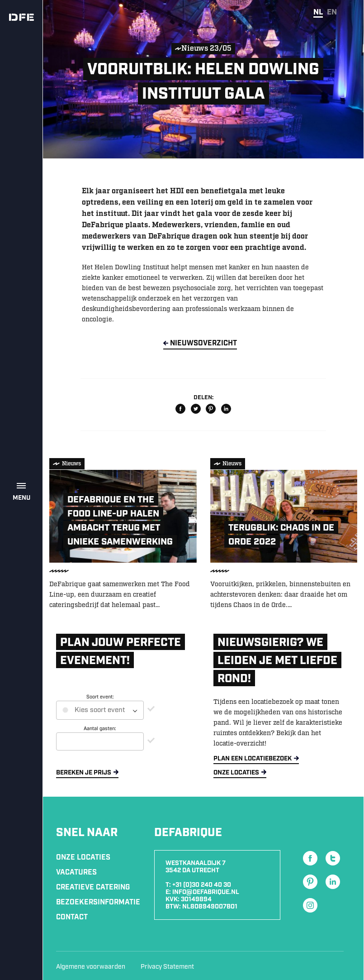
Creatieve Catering (93, 887)
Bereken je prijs (84, 773)
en (332, 12)
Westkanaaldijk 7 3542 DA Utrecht (196, 867)
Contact (72, 917)
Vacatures (76, 872)
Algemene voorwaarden (91, 967)
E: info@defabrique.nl (202, 892)
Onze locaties (236, 773)
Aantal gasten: (100, 729)
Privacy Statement (167, 967)
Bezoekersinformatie (98, 902)
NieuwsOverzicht (203, 343)
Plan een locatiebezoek (253, 759)
